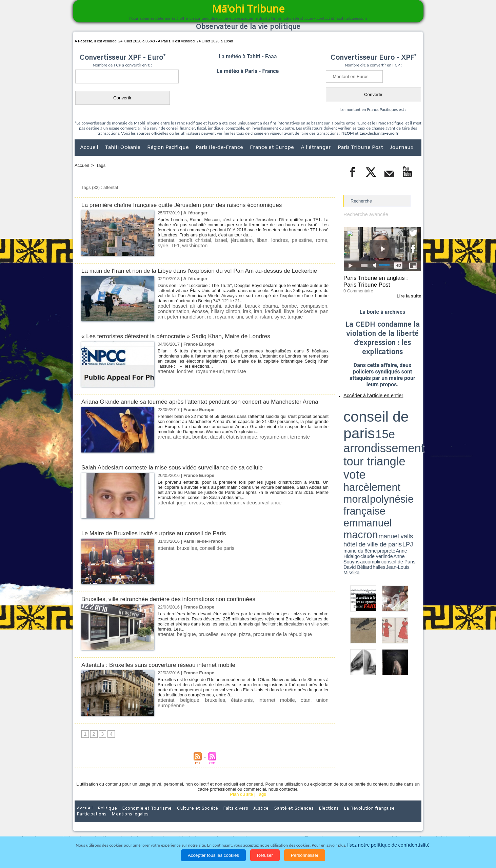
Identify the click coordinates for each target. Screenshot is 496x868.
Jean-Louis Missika (386, 431)
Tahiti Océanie (123, 148)
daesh (210, 452)
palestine (282, 240)
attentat (165, 240)
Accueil (90, 148)
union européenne (296, 715)
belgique (183, 649)
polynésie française (399, 419)
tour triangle (391, 414)
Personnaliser (305, 855)
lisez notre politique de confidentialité (389, 845)
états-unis (223, 715)
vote (410, 414)
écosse (195, 318)
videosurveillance (251, 517)
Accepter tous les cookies (213, 855)
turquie (260, 323)
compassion (315, 313)
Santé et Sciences (263, 824)
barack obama (263, 313)
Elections (293, 824)
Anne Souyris (404, 428)
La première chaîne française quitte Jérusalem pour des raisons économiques (192, 205)
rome (299, 240)
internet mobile (250, 715)
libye (274, 318)
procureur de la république (269, 649)
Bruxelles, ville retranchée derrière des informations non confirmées (178, 614)
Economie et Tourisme (137, 824)
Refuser (265, 855)
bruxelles (184, 563)
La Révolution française (329, 824)
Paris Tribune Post (361, 148)
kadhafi (259, 318)
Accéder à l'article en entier (366, 392)
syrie (312, 240)
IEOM (348, 133)
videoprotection (216, 517)
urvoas (192, 517)
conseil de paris (210, 563)
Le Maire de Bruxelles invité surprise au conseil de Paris (161, 548)
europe (221, 649)
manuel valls (387, 425)
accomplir (415, 428)
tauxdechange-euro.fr (379, 133)
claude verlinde (391, 428)
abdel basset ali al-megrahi (189, 313)
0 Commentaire (356, 288)
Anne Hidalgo (377, 428)
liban (247, 240)
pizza (235, 649)
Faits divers (214, 824)
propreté (367, 428)
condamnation (172, 318)
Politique (102, 824)
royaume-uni (201, 323)
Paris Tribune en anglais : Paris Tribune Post (379, 280)
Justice (235, 824)
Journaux (402, 148)
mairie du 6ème (355, 428)
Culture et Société (181, 824)
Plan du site (241, 809)
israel (212, 240)
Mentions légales (402, 824)
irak (236, 318)
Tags (101, 165)
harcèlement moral (361, 419)
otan (271, 715)
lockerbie (290, 318)
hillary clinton (217, 318)
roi (184, 323)
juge (179, 517)
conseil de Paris (351, 431)
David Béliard (364, 431)
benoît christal (190, 240)
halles (374, 431)
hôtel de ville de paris (408, 425)
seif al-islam (228, 323)
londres (263, 240)
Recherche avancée (363, 214)
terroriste (227, 379)
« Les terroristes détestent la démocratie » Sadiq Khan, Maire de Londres (186, 343)
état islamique (233, 452)
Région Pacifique (169, 148)
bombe (291, 313)
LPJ (346, 428)
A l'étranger (316, 148)
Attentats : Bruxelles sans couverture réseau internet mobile (167, 680)
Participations (369, 824)
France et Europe (273, 148)
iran (246, 318)
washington (169, 245)
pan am (309, 318)
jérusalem (230, 240)
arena (163, 452)
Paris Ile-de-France (220, 148)
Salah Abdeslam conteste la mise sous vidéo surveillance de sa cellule (182, 482)
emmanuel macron (361, 424)
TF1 (323, 240)
